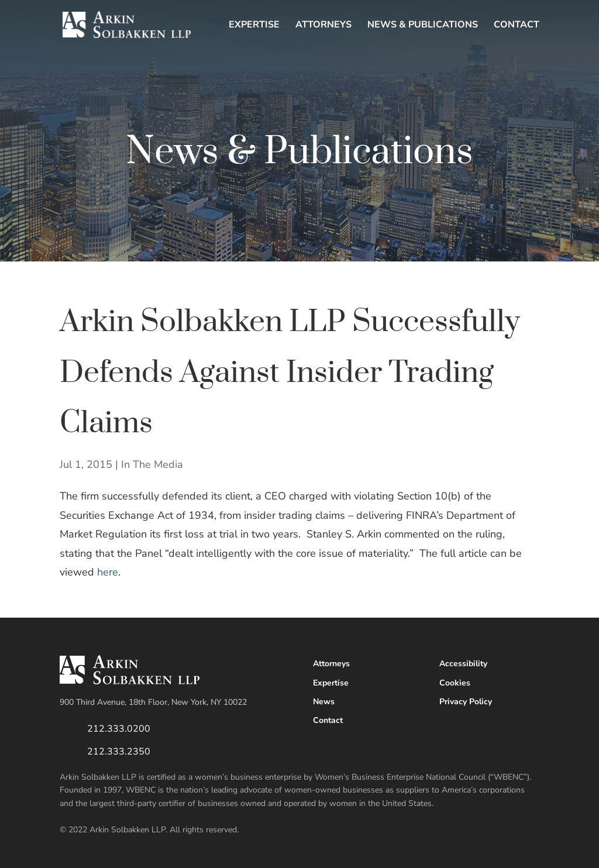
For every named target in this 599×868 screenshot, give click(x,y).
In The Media (152, 464)
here (108, 572)
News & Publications (423, 26)
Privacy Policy (466, 702)
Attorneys (323, 26)
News (324, 702)
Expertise (254, 26)
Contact (517, 26)
